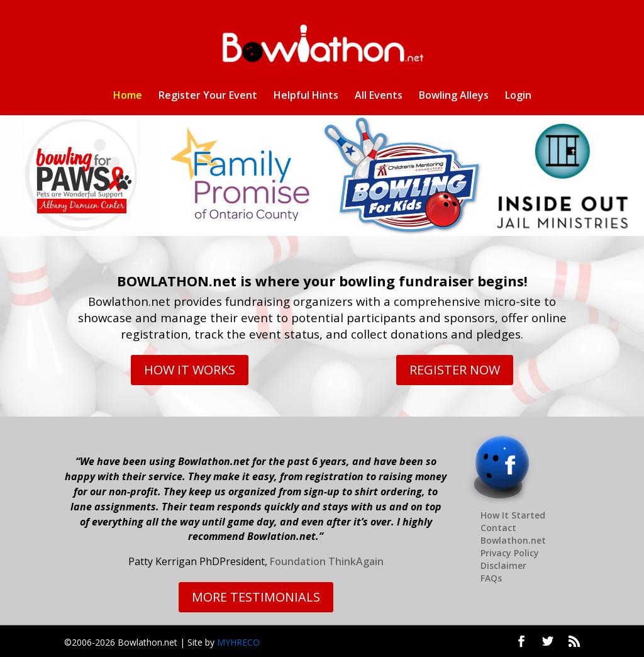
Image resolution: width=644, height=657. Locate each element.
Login (518, 96)
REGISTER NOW (455, 370)
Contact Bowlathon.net (513, 534)
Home (128, 96)
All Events (379, 96)
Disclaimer (503, 565)
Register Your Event (208, 96)
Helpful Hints (306, 96)
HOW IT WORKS (190, 370)
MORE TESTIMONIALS (256, 597)
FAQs (491, 578)
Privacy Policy (510, 553)
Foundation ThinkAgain (327, 561)
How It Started (513, 515)
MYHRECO (238, 642)
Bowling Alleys (454, 96)
